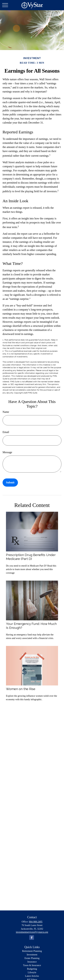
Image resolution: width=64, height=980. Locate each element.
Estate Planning (32, 958)
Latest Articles (32, 976)
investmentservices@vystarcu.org (32, 932)
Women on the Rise (21, 689)
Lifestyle (32, 972)
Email (6, 432)
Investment (32, 955)
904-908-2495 (36, 922)
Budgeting (32, 969)
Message (7, 452)
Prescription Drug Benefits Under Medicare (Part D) (31, 557)
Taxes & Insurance (32, 965)
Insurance (32, 962)
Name (6, 412)
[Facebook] (32, 937)
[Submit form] (10, 483)
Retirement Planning (32, 951)
